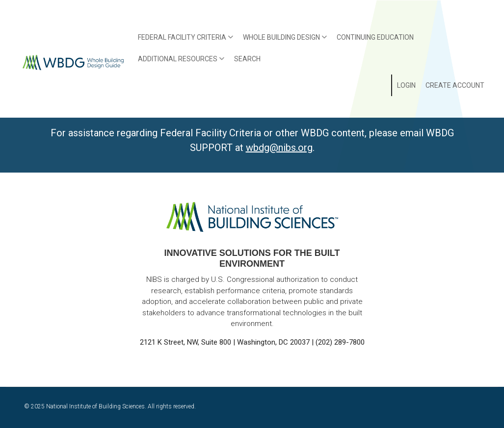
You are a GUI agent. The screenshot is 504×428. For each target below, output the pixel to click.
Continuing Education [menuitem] (375, 37)
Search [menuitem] (247, 59)
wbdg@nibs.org (279, 148)
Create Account (455, 85)
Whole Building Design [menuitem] (283, 41)
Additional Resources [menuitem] (179, 62)
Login (406, 85)
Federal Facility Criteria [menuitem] (183, 41)
